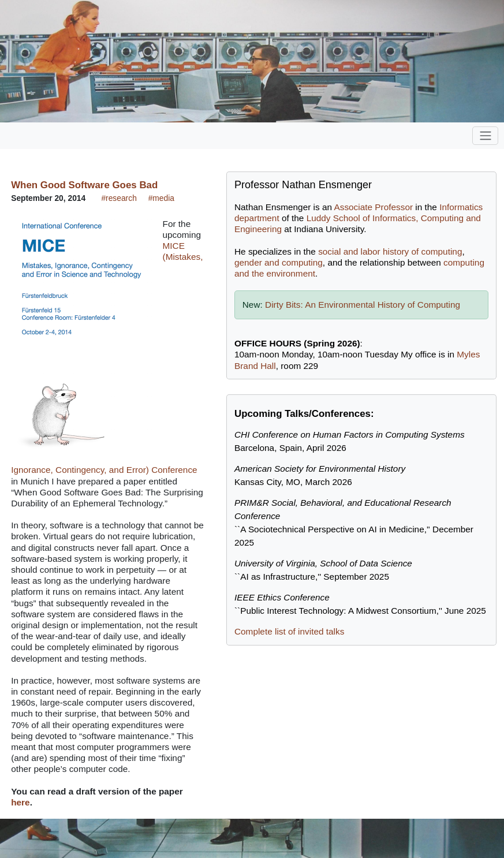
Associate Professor (373, 207)
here (20, 802)
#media (161, 198)
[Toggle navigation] (485, 136)
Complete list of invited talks (289, 631)
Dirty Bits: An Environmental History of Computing (363, 305)
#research (119, 198)
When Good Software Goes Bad (84, 185)
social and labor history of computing (390, 251)
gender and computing (279, 262)
